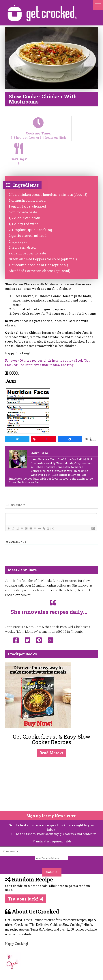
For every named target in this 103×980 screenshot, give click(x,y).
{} (48, 528)
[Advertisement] (49, 784)
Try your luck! (26, 899)
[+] (53, 528)
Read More (51, 753)
